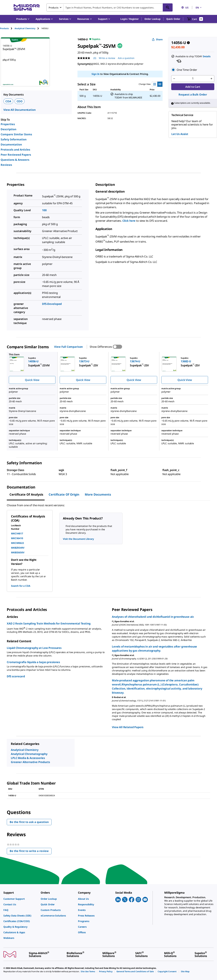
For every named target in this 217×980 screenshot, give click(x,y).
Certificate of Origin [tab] (64, 494)
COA (8, 101)
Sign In (96, 74)
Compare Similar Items (16, 134)
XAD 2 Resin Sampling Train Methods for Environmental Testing (49, 623)
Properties (8, 124)
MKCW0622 (17, 543)
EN (199, 8)
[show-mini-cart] (195, 19)
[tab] (7, 28)
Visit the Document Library (78, 539)
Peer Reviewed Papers (16, 155)
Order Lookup (152, 19)
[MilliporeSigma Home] (27, 8)
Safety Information (14, 139)
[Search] (168, 7)
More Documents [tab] (98, 494)
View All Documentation (19, 110)
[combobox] (110, 7)
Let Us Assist (180, 134)
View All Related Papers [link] (128, 727)
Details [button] (207, 56)
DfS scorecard (16, 676)
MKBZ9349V (18, 548)
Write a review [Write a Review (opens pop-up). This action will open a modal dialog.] (107, 58)
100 (44, 210)
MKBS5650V (18, 552)
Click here (129, 221)
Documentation (11, 144)
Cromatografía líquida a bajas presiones (33, 662)
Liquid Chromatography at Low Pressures (34, 648)
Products (4, 28)
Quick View (32, 380)
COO (20, 101)
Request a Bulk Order (193, 95)
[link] (20, 899)
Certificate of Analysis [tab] (26, 494)
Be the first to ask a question (29, 822)
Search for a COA (21, 586)
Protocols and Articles (15, 150)
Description (8, 129)
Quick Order (173, 19)
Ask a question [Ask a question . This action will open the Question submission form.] (126, 58)
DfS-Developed (52, 304)
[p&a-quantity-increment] (211, 79)
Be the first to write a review (31, 852)
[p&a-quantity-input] (193, 79)
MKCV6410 (17, 538)
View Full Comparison (68, 347)
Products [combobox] (54, 8)
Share (157, 39)
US (185, 8)
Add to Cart (193, 87)
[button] (129, 19)
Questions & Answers (15, 160)
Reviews (6, 165)
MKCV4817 (17, 533)
